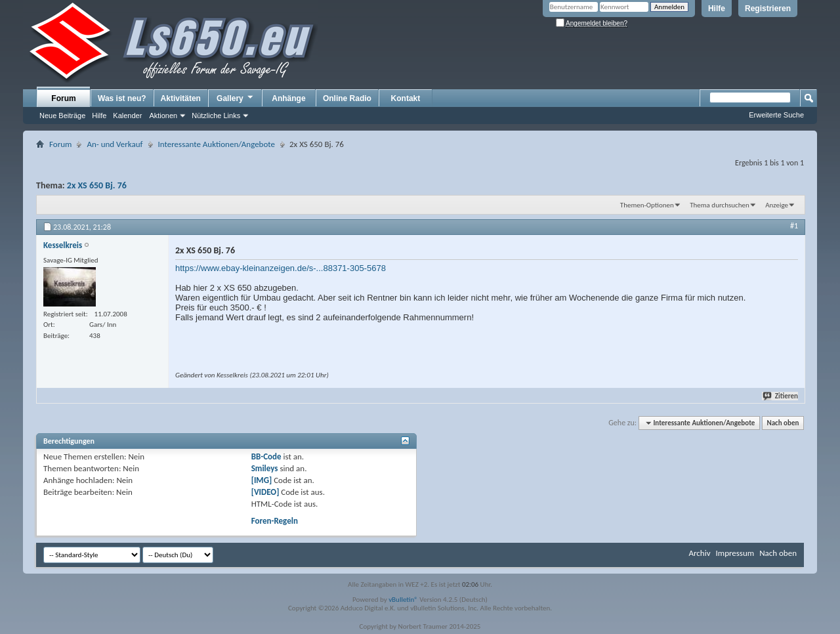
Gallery (236, 98)
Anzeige (777, 205)
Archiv (699, 553)
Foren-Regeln (275, 521)
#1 (794, 226)
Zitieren (781, 396)
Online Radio (347, 98)
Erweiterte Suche (776, 115)
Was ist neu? (122, 98)
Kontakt (406, 98)
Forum (63, 98)
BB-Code (266, 456)
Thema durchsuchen (720, 205)
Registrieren (768, 9)
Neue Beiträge (62, 116)
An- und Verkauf (115, 144)
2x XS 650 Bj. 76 (97, 185)
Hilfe (717, 9)
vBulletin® (403, 600)
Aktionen (163, 116)
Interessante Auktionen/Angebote (217, 144)
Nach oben (783, 423)
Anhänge (288, 98)
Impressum (735, 553)
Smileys (265, 468)
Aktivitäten (181, 98)
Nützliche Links (216, 116)
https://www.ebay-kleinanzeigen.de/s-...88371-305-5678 (281, 268)
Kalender (127, 116)
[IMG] (262, 480)
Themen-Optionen (647, 205)
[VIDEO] (265, 492)
